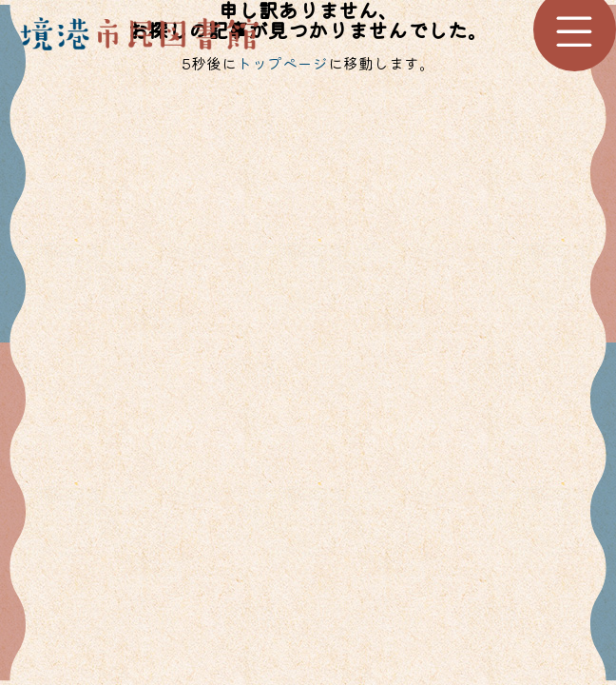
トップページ (282, 63)
